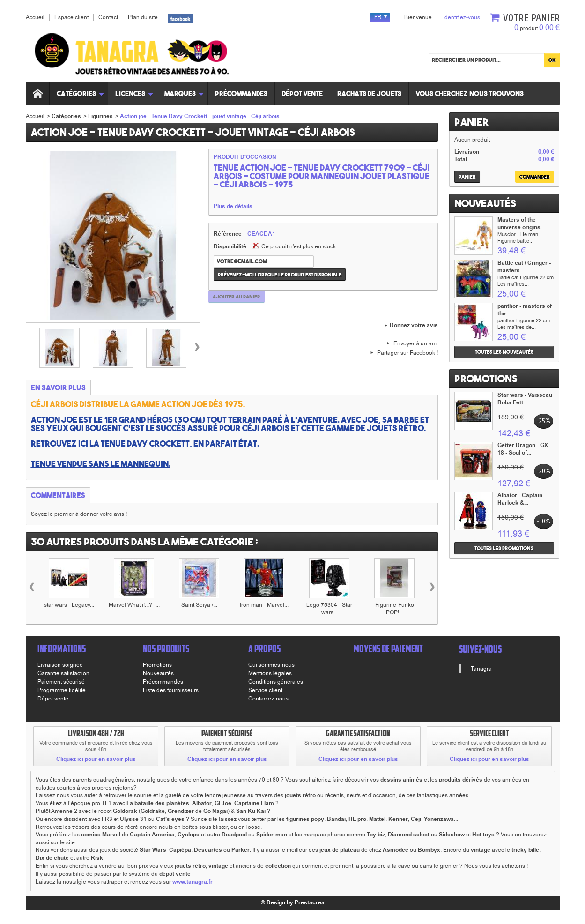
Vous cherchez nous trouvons (470, 93)
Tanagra (481, 669)
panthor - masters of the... (525, 310)
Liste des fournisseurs (171, 690)
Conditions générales (276, 682)
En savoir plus (58, 387)
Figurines (100, 116)
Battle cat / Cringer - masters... (524, 267)
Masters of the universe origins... (521, 224)
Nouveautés (485, 203)
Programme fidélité (62, 690)
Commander (535, 177)
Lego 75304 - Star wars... (329, 609)
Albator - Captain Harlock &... (520, 499)
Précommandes (242, 93)
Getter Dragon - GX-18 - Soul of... (524, 449)
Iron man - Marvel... (264, 605)
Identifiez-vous (462, 17)
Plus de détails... (235, 207)
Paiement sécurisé (61, 682)
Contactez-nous (268, 699)
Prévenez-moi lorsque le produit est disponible (280, 275)
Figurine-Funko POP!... (395, 609)
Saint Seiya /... (199, 605)
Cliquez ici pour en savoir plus (96, 759)
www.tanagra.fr (193, 882)
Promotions (486, 379)
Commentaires (58, 495)
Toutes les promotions (504, 548)
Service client (265, 690)
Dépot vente (303, 93)
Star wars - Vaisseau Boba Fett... (525, 399)
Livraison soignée (60, 665)
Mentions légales (270, 673)
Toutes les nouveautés (504, 352)
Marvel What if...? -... (134, 605)
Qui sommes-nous (271, 665)
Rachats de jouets (370, 93)
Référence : (229, 234)
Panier (471, 122)
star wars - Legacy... (69, 605)
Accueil (35, 116)
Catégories (81, 93)
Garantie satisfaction (63, 673)
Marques (185, 93)
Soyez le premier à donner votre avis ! (79, 514)
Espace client (71, 17)
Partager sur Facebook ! (407, 353)
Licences (135, 93)
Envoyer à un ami (416, 343)
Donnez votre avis (414, 326)
